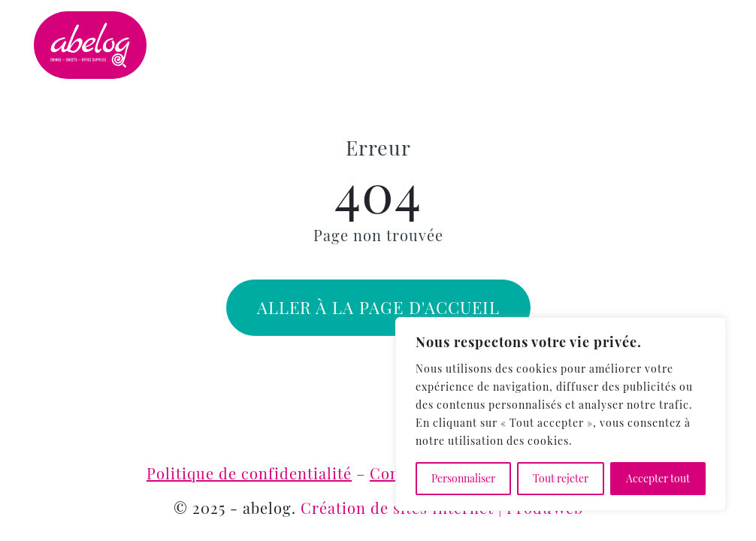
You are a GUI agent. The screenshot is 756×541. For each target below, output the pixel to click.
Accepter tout (658, 478)
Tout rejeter (561, 478)
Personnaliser (463, 478)
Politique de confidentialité (249, 473)
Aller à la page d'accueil (378, 307)
